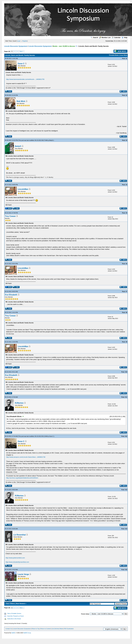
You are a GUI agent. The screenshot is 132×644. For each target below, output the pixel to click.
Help (124, 38)
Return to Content (46, 629)
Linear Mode (123, 55)
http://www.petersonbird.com (15, 558)
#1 (126, 59)
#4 (126, 185)
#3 (126, 140)
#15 (126, 570)
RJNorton (19, 403)
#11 (126, 397)
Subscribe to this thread (14, 619)
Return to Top (36, 629)
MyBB (13, 633)
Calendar (116, 38)
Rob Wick (21, 101)
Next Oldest (10, 604)
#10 (126, 372)
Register (25, 41)
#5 (126, 213)
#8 (126, 312)
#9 (126, 342)
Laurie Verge (23, 574)
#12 (126, 436)
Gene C (21, 64)
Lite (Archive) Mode (57, 629)
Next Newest (20, 604)
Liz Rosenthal (20, 535)
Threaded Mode (114, 55)
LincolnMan (23, 189)
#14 (126, 529)
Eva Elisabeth (11, 295)
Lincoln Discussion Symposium (16, 46)
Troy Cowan (10, 216)
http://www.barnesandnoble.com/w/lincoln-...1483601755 (25, 79)
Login (19, 41)
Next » (22, 51)
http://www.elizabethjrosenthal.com (17, 562)
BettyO (51, 140)
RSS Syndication (69, 629)
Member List (105, 38)
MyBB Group (27, 633)
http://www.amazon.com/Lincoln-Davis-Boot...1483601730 (26, 457)
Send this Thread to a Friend (15, 616)
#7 (126, 292)
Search (94, 38)
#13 (126, 490)
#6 (126, 264)
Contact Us (9, 629)
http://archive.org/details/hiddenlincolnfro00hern (22, 478)
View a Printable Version (14, 613)
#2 (126, 95)
